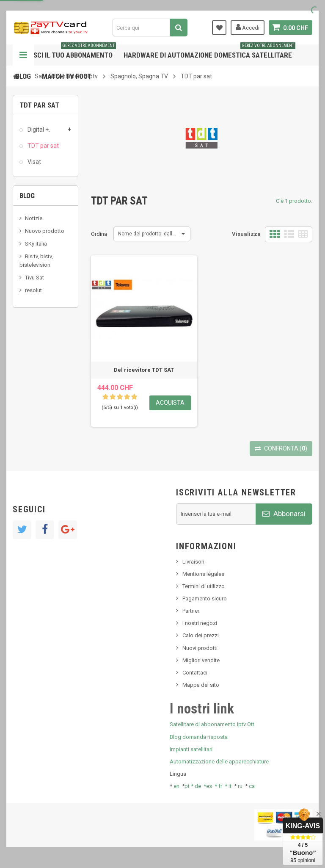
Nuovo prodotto (45, 231)
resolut (33, 290)
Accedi (248, 27)
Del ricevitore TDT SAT (144, 370)
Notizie (34, 218)
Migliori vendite (201, 660)
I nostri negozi (200, 623)
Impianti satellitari (191, 749)
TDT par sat (43, 146)
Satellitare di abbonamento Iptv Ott (212, 724)
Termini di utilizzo (204, 586)
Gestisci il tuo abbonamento (66, 52)
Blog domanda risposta (199, 737)
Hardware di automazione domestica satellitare (209, 52)
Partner (191, 611)
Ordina (99, 234)
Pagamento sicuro (205, 598)
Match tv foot (67, 76)
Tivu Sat (34, 278)
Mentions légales (203, 574)
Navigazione (23, 55)
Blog (23, 76)
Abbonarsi (284, 514)
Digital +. (38, 130)
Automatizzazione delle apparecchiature (219, 762)
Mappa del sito (201, 685)
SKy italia (36, 244)
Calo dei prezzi (201, 635)
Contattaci (195, 673)
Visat (34, 162)
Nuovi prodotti (200, 648)
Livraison (193, 562)
